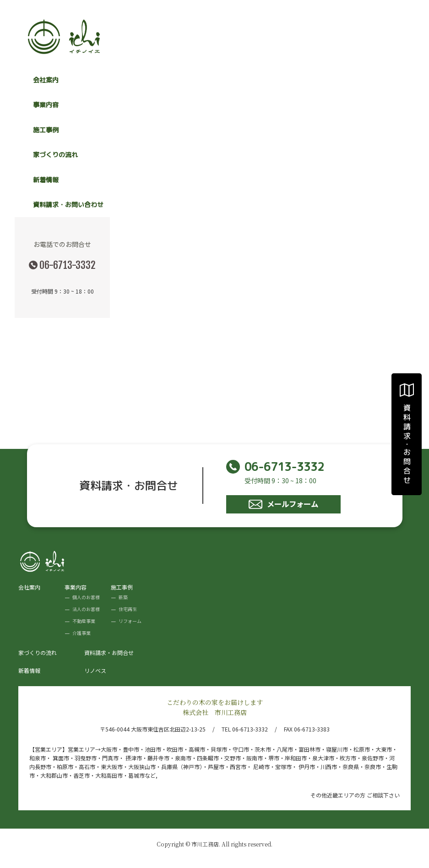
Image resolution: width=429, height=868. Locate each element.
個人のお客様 (86, 597)
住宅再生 (128, 609)
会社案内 (46, 80)
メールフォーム (283, 504)
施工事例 (122, 587)
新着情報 (46, 180)
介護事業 (81, 633)
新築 (123, 597)
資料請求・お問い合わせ (68, 205)
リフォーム (130, 621)
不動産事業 (84, 621)
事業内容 (76, 587)
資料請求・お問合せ (109, 652)
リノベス (95, 670)
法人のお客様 (86, 609)
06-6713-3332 (68, 265)
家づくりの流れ (55, 155)
